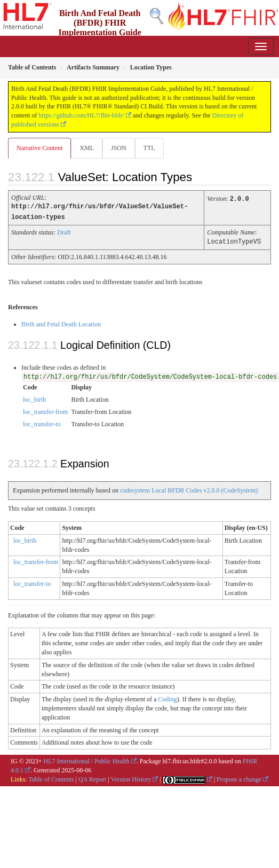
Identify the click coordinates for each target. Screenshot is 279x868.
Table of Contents (51, 778)
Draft (64, 231)
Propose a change (239, 778)
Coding (167, 698)
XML (87, 148)
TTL (149, 148)
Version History (131, 778)
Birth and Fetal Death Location (61, 323)
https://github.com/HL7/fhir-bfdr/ (81, 115)
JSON (119, 148)
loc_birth (34, 398)
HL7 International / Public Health (87, 760)
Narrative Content (39, 148)
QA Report (92, 778)
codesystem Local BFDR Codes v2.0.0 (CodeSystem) (189, 489)
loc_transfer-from (45, 410)
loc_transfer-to (42, 423)
